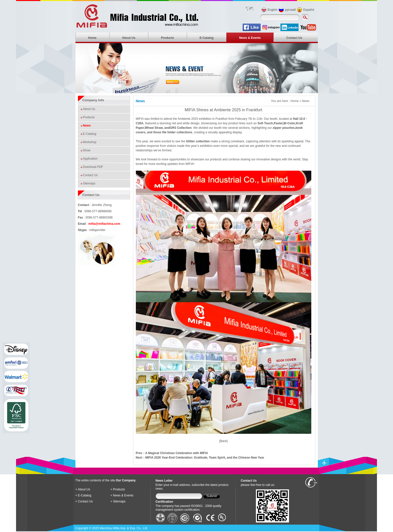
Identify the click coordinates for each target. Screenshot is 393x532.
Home (92, 38)
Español (309, 10)
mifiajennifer (97, 230)
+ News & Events (122, 495)
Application (90, 159)
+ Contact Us (84, 501)
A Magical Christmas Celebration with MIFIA (177, 453)
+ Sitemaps (118, 501)
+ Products (118, 489)
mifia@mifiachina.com (104, 224)
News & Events (250, 38)
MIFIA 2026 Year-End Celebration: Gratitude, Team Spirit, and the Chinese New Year (205, 458)
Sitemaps (89, 183)
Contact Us (294, 38)
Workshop (90, 142)
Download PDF (93, 167)
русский (290, 10)
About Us (129, 38)
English (273, 10)
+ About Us (83, 489)
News (87, 126)
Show (87, 150)
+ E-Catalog (83, 495)
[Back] (223, 441)
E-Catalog (207, 38)
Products (167, 38)
